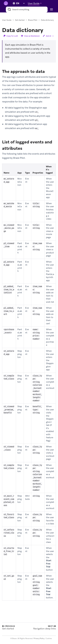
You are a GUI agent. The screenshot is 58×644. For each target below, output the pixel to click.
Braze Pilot (33, 20)
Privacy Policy (39, 638)
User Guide (7, 20)
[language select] (20, 3)
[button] (35, 3)
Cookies (49, 638)
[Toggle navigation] (51, 10)
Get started (20, 20)
